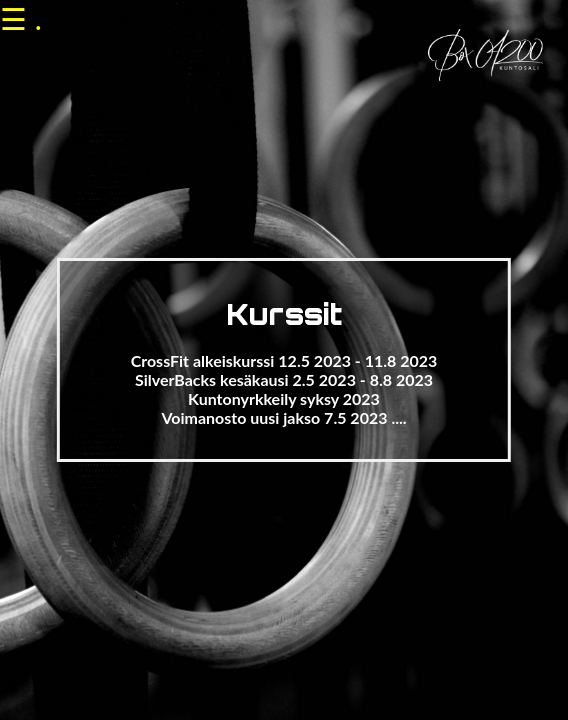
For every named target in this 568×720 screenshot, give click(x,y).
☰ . (21, 18)
